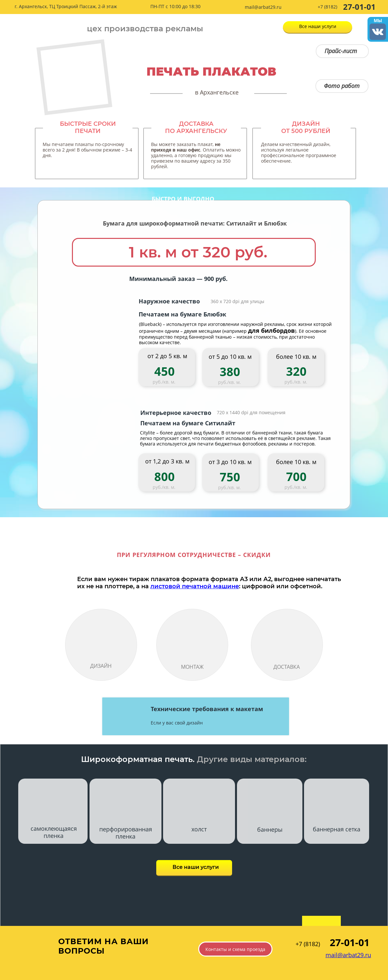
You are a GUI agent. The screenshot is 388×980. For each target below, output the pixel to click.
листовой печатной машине (195, 586)
